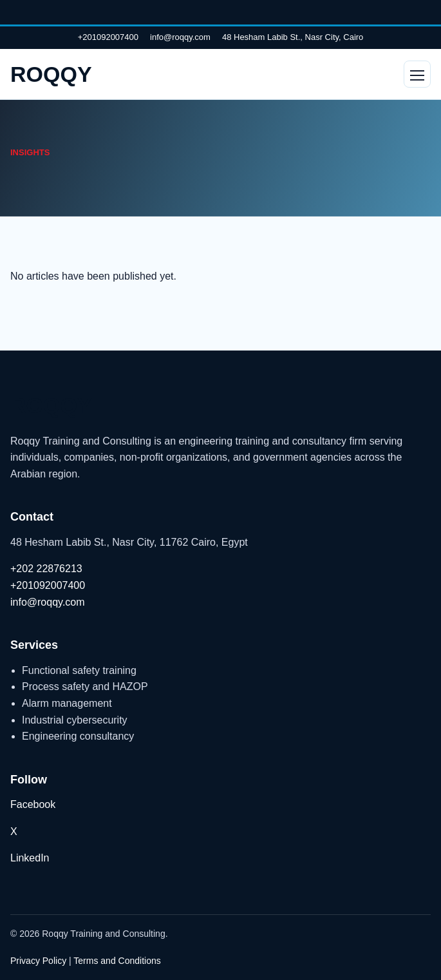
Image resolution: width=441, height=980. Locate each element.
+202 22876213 (46, 569)
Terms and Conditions (117, 961)
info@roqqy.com (180, 37)
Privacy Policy (38, 961)
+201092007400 (108, 37)
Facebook (33, 804)
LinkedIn (30, 858)
